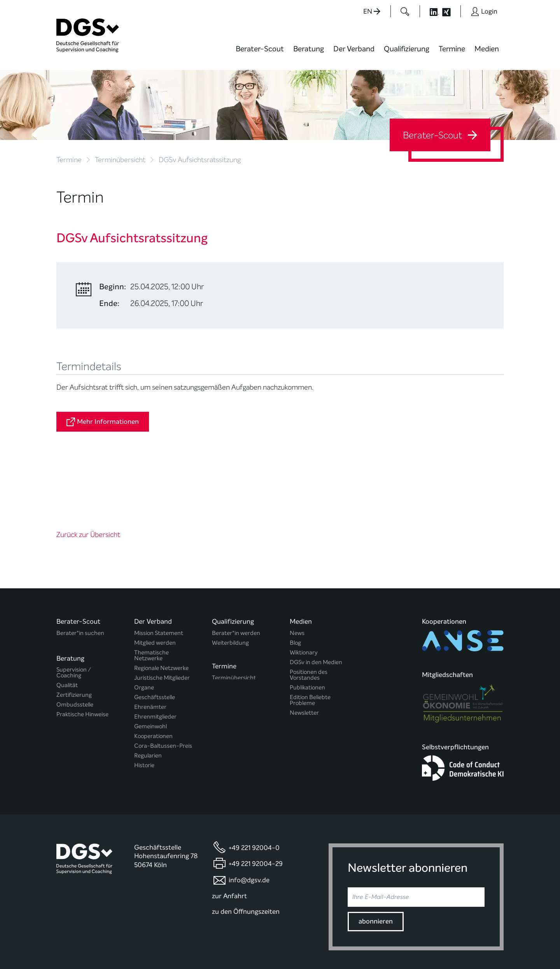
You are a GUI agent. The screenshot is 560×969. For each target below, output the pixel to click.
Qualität (67, 621)
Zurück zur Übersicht (88, 473)
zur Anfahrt (229, 833)
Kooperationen (153, 674)
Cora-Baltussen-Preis (163, 684)
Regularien (148, 694)
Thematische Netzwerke (151, 594)
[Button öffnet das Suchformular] (405, 11)
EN (372, 11)
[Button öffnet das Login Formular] (484, 11)
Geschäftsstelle (155, 636)
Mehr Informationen (103, 422)
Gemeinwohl (150, 665)
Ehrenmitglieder (155, 655)
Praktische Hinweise (82, 650)
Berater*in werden (236, 571)
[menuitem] (260, 54)
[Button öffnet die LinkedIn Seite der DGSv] (430, 11)
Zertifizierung (74, 631)
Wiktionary (304, 591)
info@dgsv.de (249, 818)
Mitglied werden (155, 581)
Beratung (309, 49)
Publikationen (307, 626)
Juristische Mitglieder (162, 616)
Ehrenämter (150, 645)
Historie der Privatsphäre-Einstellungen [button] (414, 946)
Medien (487, 49)
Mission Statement (159, 571)
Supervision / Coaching (74, 609)
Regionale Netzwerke (161, 606)
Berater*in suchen (80, 571)
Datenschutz (450, 939)
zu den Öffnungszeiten (246, 849)
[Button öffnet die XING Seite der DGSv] (451, 11)
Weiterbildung (230, 581)
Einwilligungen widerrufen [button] (479, 946)
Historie (144, 704)
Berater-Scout (260, 49)
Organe (144, 626)
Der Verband (354, 49)
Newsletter (304, 651)
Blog (295, 581)
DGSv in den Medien (316, 601)
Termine (452, 49)
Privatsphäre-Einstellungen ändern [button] (340, 946)
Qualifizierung (407, 49)
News (297, 571)
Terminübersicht (120, 160)
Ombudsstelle (75, 641)
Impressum (488, 939)
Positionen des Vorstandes (309, 613)
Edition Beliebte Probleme (310, 638)
